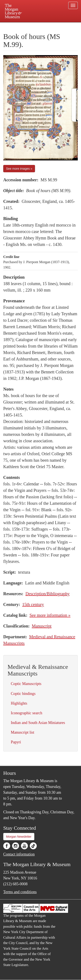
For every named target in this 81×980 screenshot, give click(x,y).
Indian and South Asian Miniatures (38, 723)
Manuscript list (23, 732)
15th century (33, 604)
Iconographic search (26, 713)
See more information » (50, 615)
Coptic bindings (23, 694)
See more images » (19, 169)
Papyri (16, 742)
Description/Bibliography (48, 594)
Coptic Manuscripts (26, 684)
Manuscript (42, 626)
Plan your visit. (12, 25)
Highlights (19, 703)
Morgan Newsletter (19, 837)
